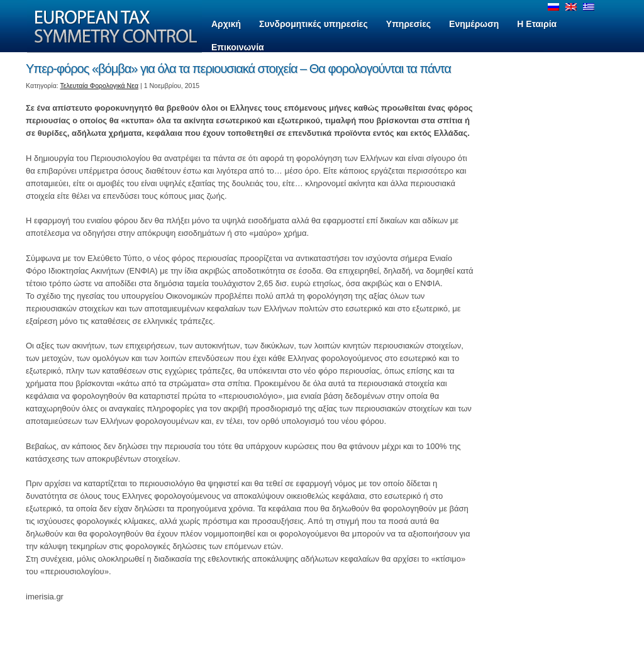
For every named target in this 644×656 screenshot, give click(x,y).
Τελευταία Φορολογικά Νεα (100, 86)
